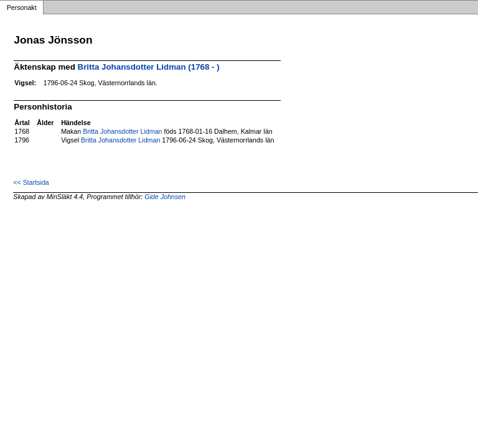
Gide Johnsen (165, 197)
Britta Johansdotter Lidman (122, 131)
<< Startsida (31, 182)
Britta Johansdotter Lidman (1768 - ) (149, 67)
